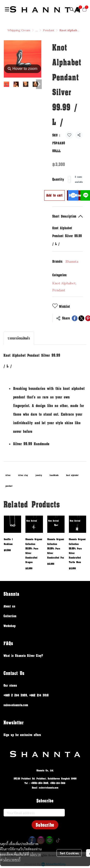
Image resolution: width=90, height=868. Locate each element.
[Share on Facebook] (75, 318)
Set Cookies (69, 853)
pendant (9, 486)
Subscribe (45, 825)
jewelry (39, 475)
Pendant (49, 30)
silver (8, 475)
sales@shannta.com (16, 705)
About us (9, 606)
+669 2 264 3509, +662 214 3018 (26, 695)
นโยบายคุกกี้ (12, 859)
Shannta (72, 261)
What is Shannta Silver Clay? (23, 656)
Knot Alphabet (64, 283)
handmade (54, 475)
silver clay (23, 475)
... (37, 30)
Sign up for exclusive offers (22, 735)
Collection (10, 616)
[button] (72, 9)
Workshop (10, 626)
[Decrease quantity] (69, 179)
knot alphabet (72, 475)
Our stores (10, 685)
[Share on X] (81, 318)
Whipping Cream (19, 30)
